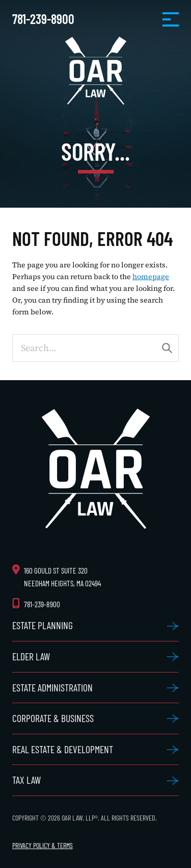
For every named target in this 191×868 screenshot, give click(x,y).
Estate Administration (52, 687)
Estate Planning (43, 625)
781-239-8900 (43, 19)
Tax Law (26, 780)
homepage (151, 277)
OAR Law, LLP (96, 71)
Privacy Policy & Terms (43, 845)
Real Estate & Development (63, 749)
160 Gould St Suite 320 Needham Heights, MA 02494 (62, 577)
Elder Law (31, 656)
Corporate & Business (53, 718)
